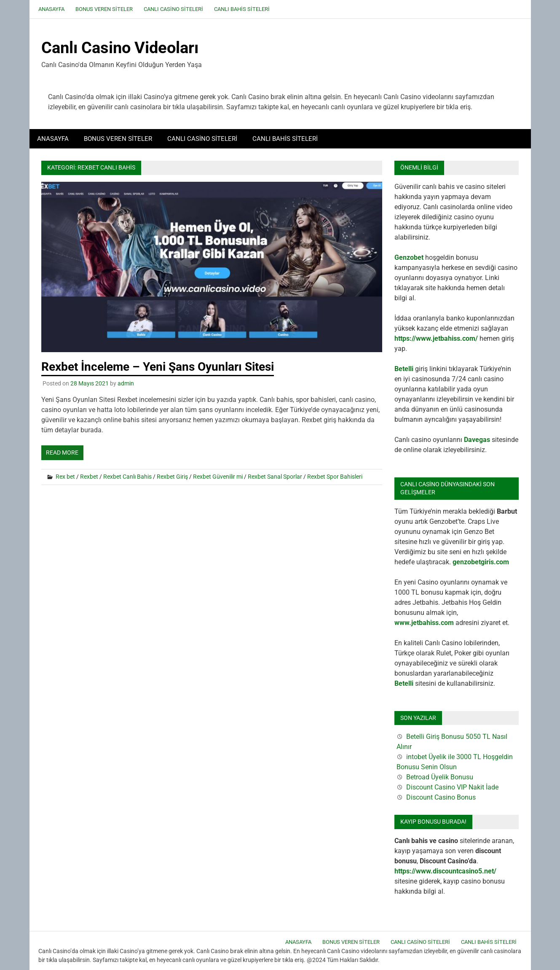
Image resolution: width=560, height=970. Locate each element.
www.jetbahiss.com (424, 623)
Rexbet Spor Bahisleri (335, 477)
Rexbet (89, 477)
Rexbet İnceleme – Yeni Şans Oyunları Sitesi (158, 367)
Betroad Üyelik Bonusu (440, 777)
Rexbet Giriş (172, 477)
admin (126, 383)
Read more (62, 453)
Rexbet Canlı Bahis (127, 477)
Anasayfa (51, 9)
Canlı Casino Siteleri (173, 9)
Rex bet (65, 477)
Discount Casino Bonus (441, 797)
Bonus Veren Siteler (104, 9)
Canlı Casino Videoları (120, 48)
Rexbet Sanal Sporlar (275, 477)
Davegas (477, 440)
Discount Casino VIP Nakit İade (452, 787)
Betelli (404, 369)
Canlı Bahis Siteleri (242, 9)
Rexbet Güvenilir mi (218, 477)
